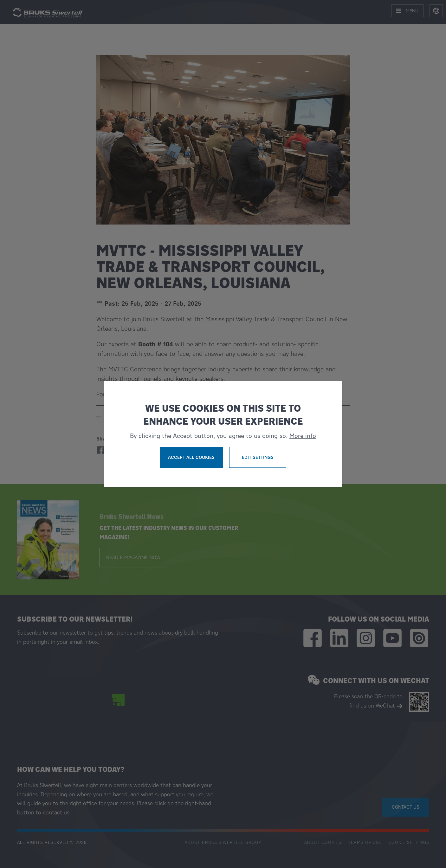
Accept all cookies (191, 457)
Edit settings (258, 457)
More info (303, 436)
